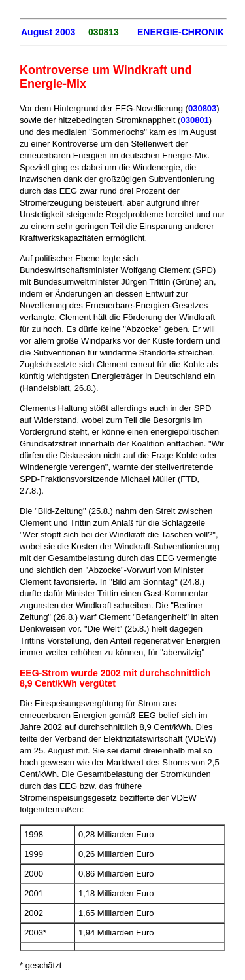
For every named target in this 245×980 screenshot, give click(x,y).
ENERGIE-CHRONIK (181, 32)
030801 (194, 120)
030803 (202, 108)
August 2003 (48, 32)
